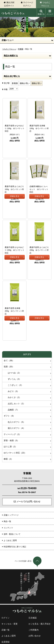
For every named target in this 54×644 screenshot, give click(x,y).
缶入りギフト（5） (14, 396)
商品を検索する (11, 56)
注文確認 (33, 592)
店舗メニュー (8, 40)
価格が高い (25, 83)
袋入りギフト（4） (14, 402)
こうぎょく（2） (13, 359)
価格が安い (37, 83)
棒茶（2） (8, 433)
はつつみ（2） (12, 347)
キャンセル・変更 (10, 598)
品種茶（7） (11, 384)
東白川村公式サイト (9, 4)
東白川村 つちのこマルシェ (13, 13)
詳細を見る (15, 146)
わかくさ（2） (12, 371)
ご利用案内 (34, 604)
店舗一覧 (5, 604)
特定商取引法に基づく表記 (15, 521)
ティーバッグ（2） (12, 408)
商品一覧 (7, 495)
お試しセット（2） (14, 378)
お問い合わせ (35, 610)
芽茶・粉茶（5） (11, 415)
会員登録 (5, 616)
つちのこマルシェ (46, 4)
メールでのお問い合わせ (28, 475)
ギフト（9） (9, 390)
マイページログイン (28, 4)
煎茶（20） (9, 341)
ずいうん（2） (12, 353)
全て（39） (9, 335)
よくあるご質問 (10, 514)
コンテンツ (8, 502)
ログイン (5, 592)
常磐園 (21, 49)
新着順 (15, 83)
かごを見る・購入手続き (40, 598)
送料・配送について (12, 508)
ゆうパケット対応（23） (15, 427)
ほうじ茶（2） (10, 421)
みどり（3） (11, 365)
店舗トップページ (11, 489)
